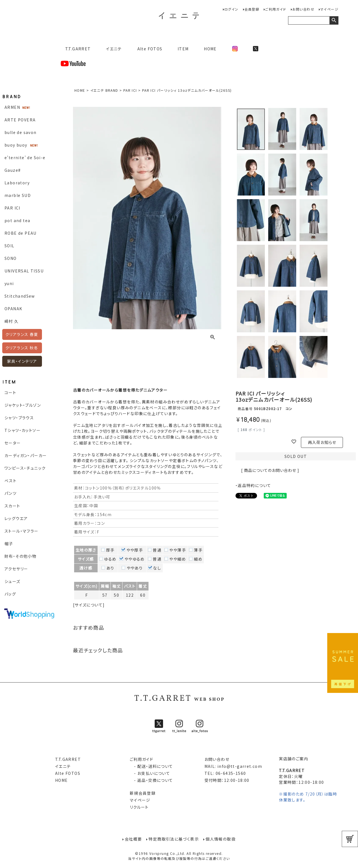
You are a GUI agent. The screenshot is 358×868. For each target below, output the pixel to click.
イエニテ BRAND (104, 90)
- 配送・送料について (151, 766)
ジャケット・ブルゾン (23, 405)
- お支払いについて (150, 773)
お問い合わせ (303, 9)
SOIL (10, 246)
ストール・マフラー (22, 531)
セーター (13, 443)
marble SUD (18, 195)
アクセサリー (16, 569)
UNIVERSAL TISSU (24, 271)
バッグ (10, 594)
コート (10, 392)
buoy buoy (16, 145)
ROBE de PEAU (21, 233)
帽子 (9, 544)
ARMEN (12, 107)
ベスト (10, 481)
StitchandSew (20, 296)
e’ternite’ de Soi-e (25, 157)
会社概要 (133, 839)
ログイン (231, 9)
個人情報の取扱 (221, 839)
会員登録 (252, 9)
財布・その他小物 (20, 556)
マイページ (329, 9)
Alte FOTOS (150, 49)
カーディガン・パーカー (26, 455)
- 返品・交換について (151, 780)
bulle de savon (21, 132)
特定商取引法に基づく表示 (174, 839)
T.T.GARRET (76, 49)
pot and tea (17, 220)
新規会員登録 (143, 793)
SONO (11, 258)
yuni (9, 283)
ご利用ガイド (276, 9)
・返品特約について (253, 485)
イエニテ (114, 49)
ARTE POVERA (20, 120)
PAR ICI (12, 208)
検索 (334, 20)
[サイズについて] (89, 605)
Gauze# (13, 170)
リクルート (139, 807)
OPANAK (13, 309)
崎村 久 (12, 321)
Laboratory (17, 183)
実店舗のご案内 (294, 759)
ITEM (183, 49)
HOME (210, 49)
